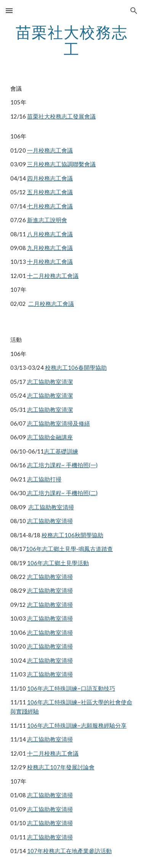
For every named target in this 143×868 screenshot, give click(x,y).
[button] (9, 11)
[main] (72, 41)
